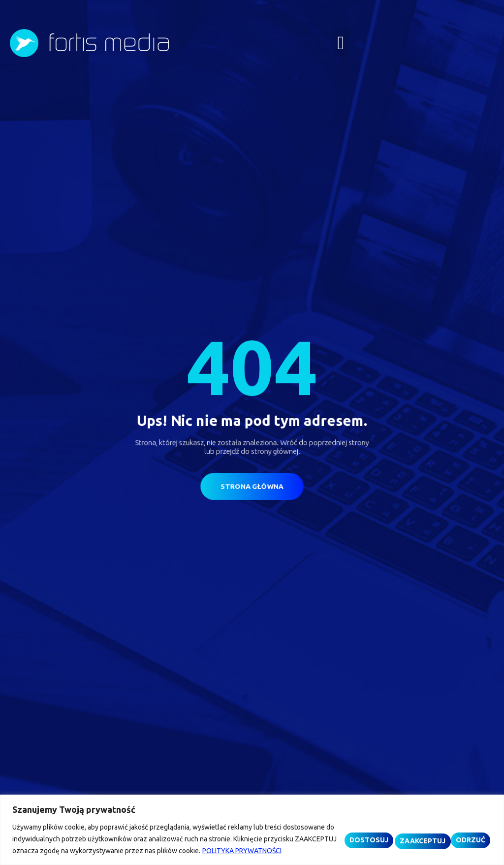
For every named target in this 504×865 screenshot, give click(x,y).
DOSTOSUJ (352, 833)
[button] (341, 43)
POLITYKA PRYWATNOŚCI (76, 851)
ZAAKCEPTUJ (461, 833)
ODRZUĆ (405, 833)
